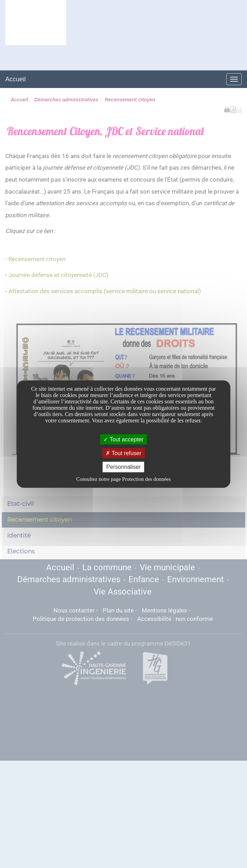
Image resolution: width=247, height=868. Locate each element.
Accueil (15, 79)
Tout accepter (123, 439)
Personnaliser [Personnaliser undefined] (123, 467)
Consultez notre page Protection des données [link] (124, 479)
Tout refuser (123, 453)
